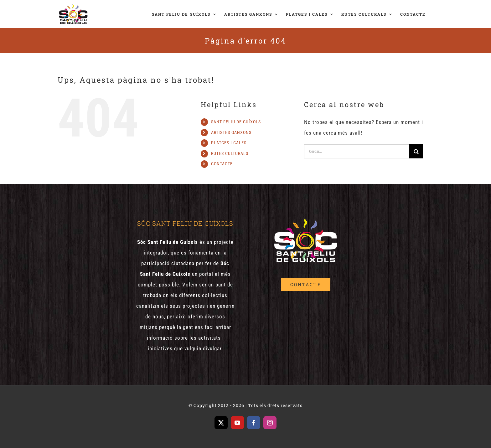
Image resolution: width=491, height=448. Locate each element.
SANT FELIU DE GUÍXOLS (236, 122)
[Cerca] (416, 151)
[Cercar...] (357, 151)
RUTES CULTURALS (230, 153)
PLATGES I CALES (229, 143)
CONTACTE (222, 164)
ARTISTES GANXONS (231, 132)
